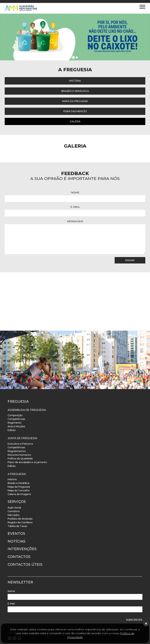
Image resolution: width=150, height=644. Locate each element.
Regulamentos (17, 451)
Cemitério (14, 511)
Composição (15, 415)
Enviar (130, 260)
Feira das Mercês (75, 111)
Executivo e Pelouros (20, 444)
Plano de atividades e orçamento (27, 462)
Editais (12, 430)
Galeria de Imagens (19, 494)
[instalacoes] (75, 360)
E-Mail (75, 207)
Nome (75, 192)
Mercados (13, 515)
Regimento (15, 423)
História (75, 81)
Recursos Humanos (19, 455)
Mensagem (75, 221)
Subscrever (134, 620)
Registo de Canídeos (20, 522)
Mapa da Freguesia (75, 101)
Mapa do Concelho (19, 490)
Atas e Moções (16, 426)
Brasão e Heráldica (75, 91)
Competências (16, 419)
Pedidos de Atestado (20, 519)
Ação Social (14, 508)
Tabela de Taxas (17, 526)
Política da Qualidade (20, 459)
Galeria (75, 121)
